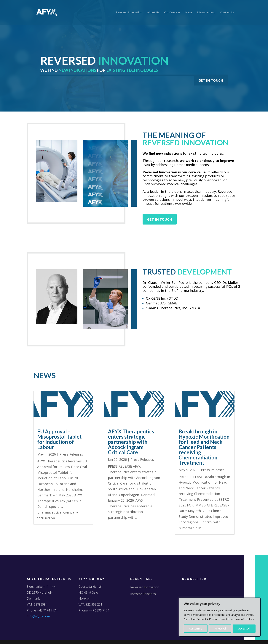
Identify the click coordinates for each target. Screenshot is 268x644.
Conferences (172, 13)
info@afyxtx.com (38, 616)
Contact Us (227, 13)
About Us (153, 13)
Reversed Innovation (129, 13)
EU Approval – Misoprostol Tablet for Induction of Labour (59, 439)
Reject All (220, 628)
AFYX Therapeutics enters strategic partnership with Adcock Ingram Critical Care (131, 442)
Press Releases (71, 454)
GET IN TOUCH (211, 80)
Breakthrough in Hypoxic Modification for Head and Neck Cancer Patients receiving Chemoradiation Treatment (204, 447)
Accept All (244, 628)
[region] (220, 617)
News (189, 13)
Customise (196, 628)
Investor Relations (143, 594)
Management (206, 13)
